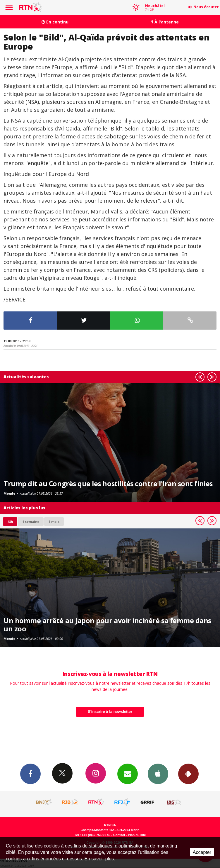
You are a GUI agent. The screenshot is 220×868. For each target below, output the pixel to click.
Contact (119, 835)
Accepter (202, 852)
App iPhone (158, 774)
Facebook (30, 774)
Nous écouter (206, 7)
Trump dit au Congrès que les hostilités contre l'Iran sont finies (108, 484)
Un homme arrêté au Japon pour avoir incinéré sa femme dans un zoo (107, 625)
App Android (188, 774)
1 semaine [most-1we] (31, 522)
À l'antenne (165, 22)
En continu (55, 22)
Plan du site (137, 835)
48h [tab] (10, 522)
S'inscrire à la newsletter (110, 712)
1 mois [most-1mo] (54, 522)
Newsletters (128, 774)
